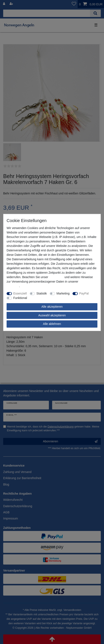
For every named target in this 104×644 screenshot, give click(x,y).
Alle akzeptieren (52, 307)
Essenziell (20, 293)
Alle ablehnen (52, 324)
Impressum (56, 277)
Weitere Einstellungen (44, 298)
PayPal (84, 293)
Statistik (42, 293)
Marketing (63, 293)
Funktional (20, 298)
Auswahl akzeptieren (52, 315)
